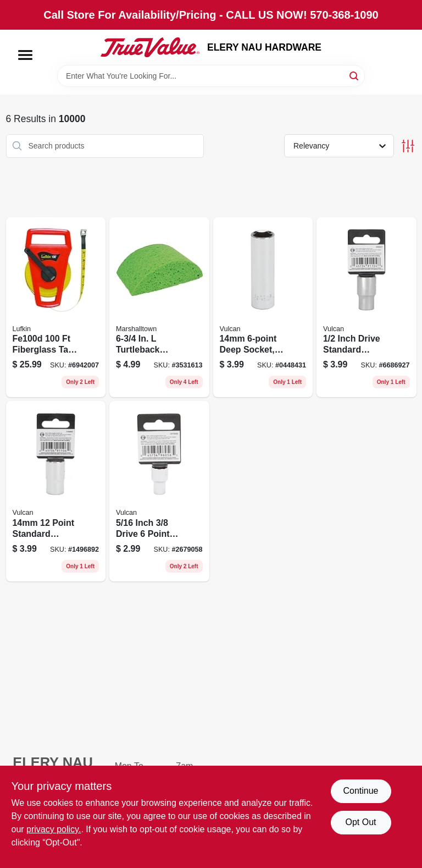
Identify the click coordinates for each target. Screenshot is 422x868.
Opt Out (360, 822)
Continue (360, 791)
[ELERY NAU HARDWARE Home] (150, 47)
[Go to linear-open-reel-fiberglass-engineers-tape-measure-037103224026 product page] (56, 307)
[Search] (355, 75)
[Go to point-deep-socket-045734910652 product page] (263, 307)
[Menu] (25, 55)
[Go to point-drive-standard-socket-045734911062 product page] (56, 491)
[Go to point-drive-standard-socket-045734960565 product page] (159, 491)
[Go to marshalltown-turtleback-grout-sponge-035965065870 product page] (159, 307)
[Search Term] (211, 76)
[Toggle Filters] (408, 146)
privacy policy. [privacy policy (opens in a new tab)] (54, 829)
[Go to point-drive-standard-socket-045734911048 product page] (367, 307)
